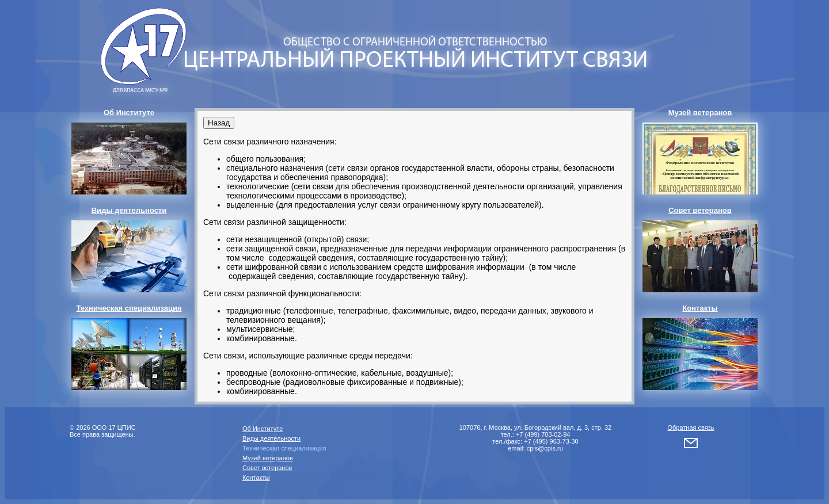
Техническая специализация (284, 448)
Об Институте (263, 429)
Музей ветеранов (268, 458)
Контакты (256, 478)
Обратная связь (691, 427)
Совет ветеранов (267, 468)
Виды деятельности (271, 438)
